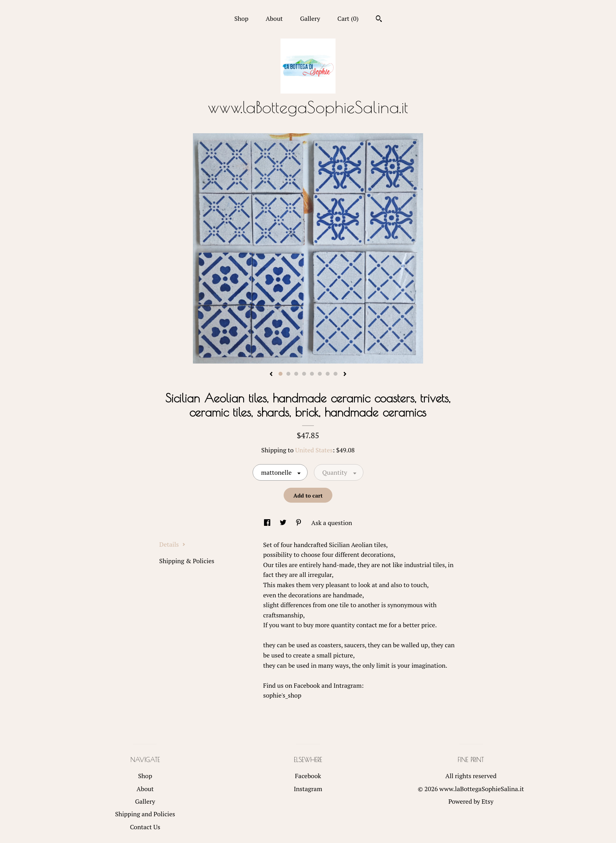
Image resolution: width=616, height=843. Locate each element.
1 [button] (280, 374)
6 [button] (320, 374)
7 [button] (328, 374)
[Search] (379, 20)
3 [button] (296, 374)
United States (314, 450)
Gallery (310, 18)
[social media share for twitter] (284, 523)
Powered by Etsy (471, 801)
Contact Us (145, 827)
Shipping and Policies (145, 814)
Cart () (348, 18)
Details (172, 544)
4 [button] (304, 374)
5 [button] (312, 374)
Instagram (308, 789)
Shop (241, 18)
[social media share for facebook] (268, 523)
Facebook (308, 776)
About (274, 18)
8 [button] (335, 374)
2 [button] (288, 374)
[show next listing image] (345, 375)
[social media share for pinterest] (299, 523)
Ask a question (332, 523)
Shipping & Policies (187, 561)
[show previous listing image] (271, 375)
